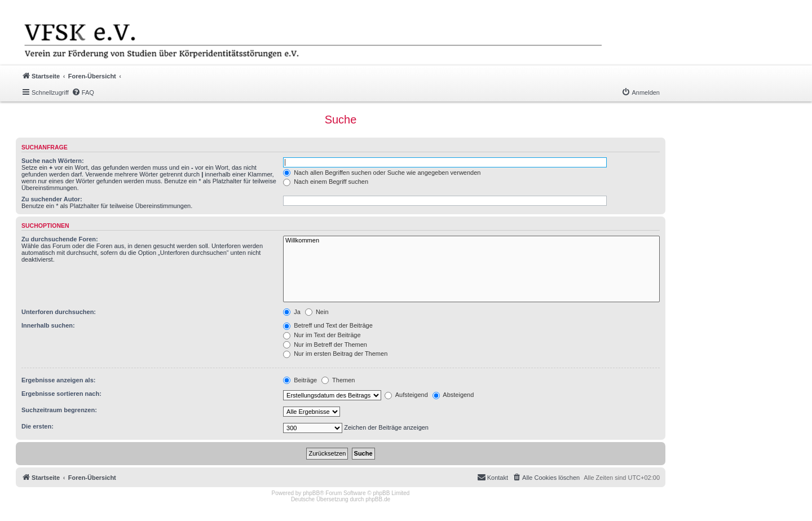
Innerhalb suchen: (48, 325)
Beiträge (300, 380)
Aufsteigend (406, 395)
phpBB (311, 493)
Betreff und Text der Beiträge (328, 325)
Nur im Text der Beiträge (322, 335)
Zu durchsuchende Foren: (60, 239)
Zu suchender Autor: (52, 199)
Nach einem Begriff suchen (326, 182)
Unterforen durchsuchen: (59, 312)
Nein (317, 312)
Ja (292, 312)
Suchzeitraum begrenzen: (59, 410)
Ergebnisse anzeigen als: (58, 380)
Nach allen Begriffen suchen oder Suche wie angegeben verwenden (382, 173)
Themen (338, 380)
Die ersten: (37, 426)
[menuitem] (83, 92)
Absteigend (453, 395)
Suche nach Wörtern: (53, 161)
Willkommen (471, 241)
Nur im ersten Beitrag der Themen (335, 354)
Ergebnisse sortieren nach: (61, 394)
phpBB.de (378, 499)
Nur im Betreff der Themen (325, 345)
